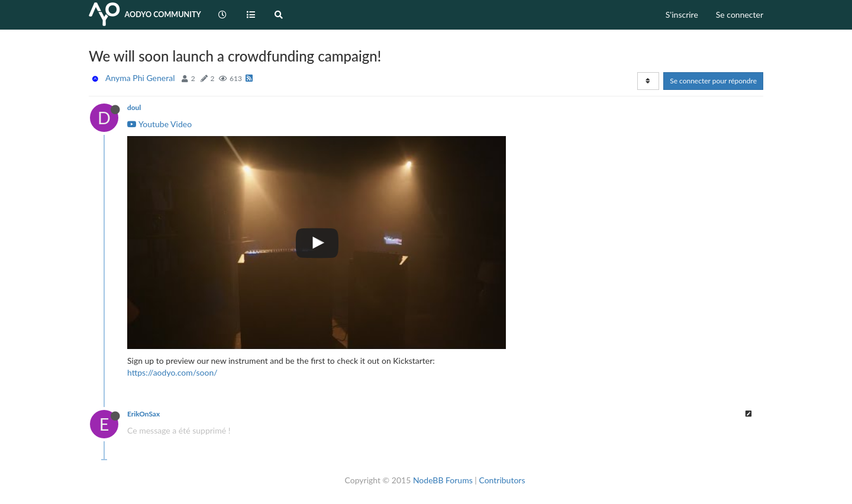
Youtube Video (159, 124)
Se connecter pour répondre (713, 81)
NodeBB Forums (443, 480)
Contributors (502, 480)
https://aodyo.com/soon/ (172, 372)
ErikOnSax (143, 414)
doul (134, 107)
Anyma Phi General (140, 78)
